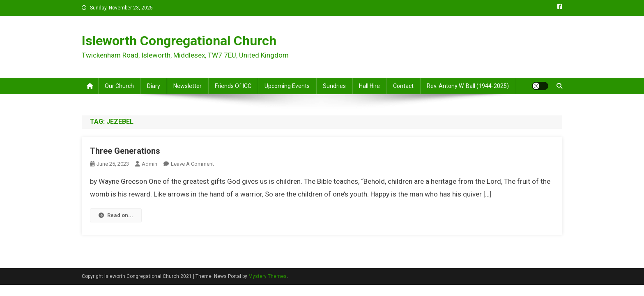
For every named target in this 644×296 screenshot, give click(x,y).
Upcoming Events (287, 86)
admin (149, 164)
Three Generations (125, 151)
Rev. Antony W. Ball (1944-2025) (468, 86)
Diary (154, 86)
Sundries (334, 86)
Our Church (119, 86)
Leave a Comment (192, 164)
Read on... (116, 215)
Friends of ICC (233, 86)
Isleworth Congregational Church (179, 41)
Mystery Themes (268, 276)
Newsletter (187, 86)
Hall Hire (369, 86)
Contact (403, 86)
